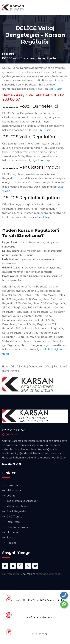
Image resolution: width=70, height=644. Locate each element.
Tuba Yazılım (27, 574)
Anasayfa (8, 54)
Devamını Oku (13, 464)
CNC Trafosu (15, 517)
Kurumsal (13, 485)
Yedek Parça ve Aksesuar (22, 501)
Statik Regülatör (17, 511)
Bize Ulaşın (55, 89)
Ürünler (12, 496)
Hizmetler (13, 532)
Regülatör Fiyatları (18, 527)
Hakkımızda (14, 490)
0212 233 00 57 (13, 430)
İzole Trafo (13, 522)
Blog (10, 538)
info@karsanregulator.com (40, 617)
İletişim (11, 543)
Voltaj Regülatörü (18, 506)
